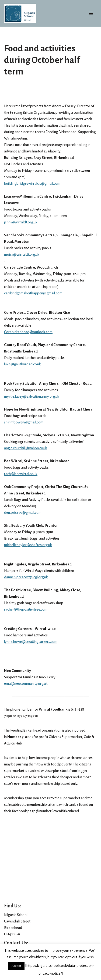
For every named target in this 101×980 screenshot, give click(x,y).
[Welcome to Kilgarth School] (20, 13)
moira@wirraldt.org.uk (22, 254)
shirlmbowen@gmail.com (24, 422)
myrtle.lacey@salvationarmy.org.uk (32, 396)
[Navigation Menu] (91, 13)
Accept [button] (16, 966)
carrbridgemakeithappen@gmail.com (33, 293)
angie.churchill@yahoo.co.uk (26, 448)
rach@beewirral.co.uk (21, 474)
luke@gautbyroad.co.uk (22, 364)
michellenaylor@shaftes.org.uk (28, 545)
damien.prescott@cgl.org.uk (26, 577)
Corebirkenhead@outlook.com (28, 332)
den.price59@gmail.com (23, 513)
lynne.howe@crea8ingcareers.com (31, 642)
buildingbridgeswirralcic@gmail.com (32, 183)
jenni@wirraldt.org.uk (21, 222)
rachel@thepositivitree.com (26, 609)
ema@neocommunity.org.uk (26, 684)
